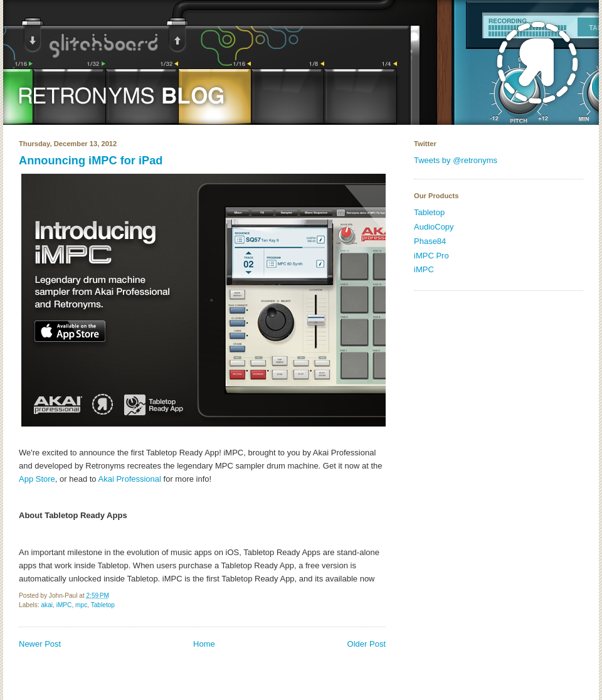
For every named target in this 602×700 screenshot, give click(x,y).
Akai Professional (130, 479)
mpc (81, 605)
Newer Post (40, 644)
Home (204, 644)
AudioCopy (434, 227)
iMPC (64, 605)
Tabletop (103, 605)
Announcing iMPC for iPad (91, 161)
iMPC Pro (431, 256)
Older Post (367, 644)
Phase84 (430, 241)
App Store (37, 479)
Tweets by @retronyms (456, 160)
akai (47, 605)
